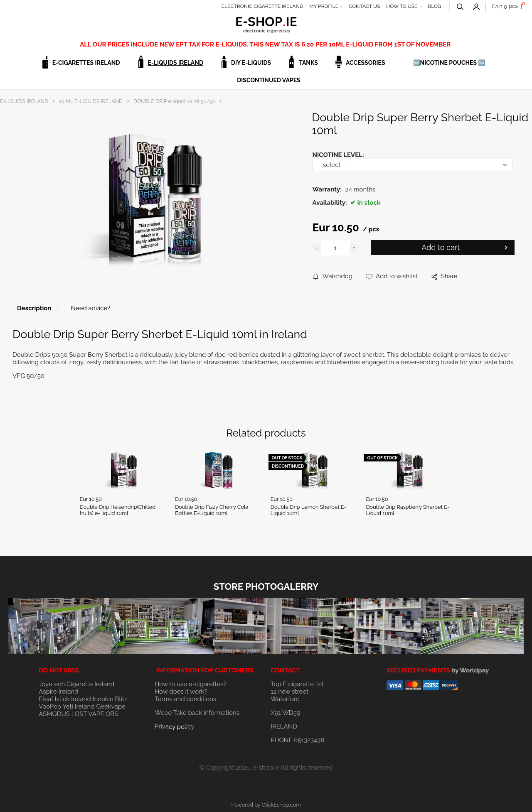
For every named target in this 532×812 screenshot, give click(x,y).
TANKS (308, 63)
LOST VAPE (88, 714)
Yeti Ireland (78, 707)
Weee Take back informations (197, 713)
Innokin (103, 699)
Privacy (174, 726)
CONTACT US (364, 6)
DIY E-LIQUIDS (251, 63)
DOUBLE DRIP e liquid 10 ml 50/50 (174, 101)
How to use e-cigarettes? (191, 684)
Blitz (121, 699)
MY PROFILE (324, 6)
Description (34, 308)
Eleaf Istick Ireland (65, 699)
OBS (112, 714)
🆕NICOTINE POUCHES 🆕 (449, 63)
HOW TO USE (402, 6)
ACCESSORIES (366, 63)
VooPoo (50, 707)
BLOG (434, 6)
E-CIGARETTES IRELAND (86, 63)
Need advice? (90, 308)
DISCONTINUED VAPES (268, 80)
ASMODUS (54, 714)
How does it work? (181, 692)
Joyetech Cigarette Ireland (76, 684)
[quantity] (335, 248)
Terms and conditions (185, 699)
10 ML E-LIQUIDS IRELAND (91, 101)
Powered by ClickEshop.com (266, 805)
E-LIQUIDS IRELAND (176, 63)
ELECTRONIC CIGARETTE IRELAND (262, 6)
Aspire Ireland (58, 692)
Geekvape (111, 707)
